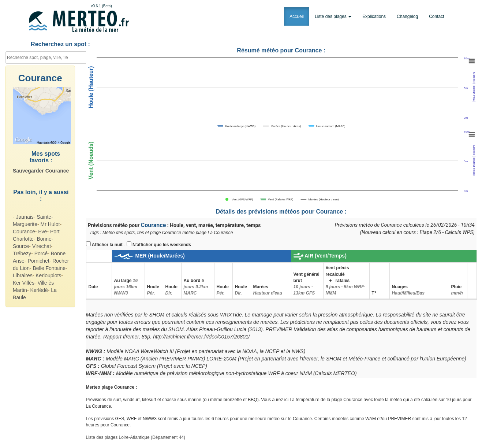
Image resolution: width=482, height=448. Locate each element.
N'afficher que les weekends (162, 245)
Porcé (41, 253)
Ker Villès (24, 283)
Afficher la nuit (107, 245)
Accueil (297, 16)
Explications (374, 16)
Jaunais (25, 217)
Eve (42, 232)
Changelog (407, 16)
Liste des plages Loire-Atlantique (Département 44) (136, 437)
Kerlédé (39, 290)
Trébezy (22, 253)
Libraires (23, 275)
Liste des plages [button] (333, 16)
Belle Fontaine (49, 268)
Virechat (42, 246)
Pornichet (38, 261)
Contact (436, 16)
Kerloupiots (48, 275)
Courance (24, 232)
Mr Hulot (50, 224)
